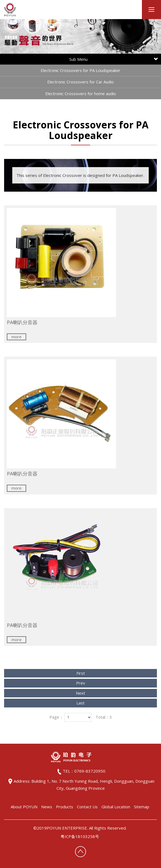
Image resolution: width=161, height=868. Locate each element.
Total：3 (104, 717)
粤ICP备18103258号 (80, 836)
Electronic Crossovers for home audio (81, 94)
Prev (81, 683)
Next (80, 693)
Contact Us (87, 807)
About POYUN (24, 807)
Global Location (116, 807)
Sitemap (142, 807)
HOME (10, 10)
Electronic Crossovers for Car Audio (80, 82)
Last (80, 703)
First (81, 673)
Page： (56, 717)
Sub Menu (114, 59)
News (47, 807)
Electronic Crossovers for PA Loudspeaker (80, 70)
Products (65, 807)
